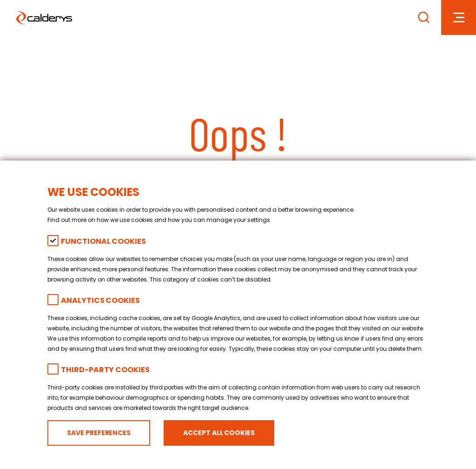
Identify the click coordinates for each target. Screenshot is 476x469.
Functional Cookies (103, 241)
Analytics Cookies (100, 300)
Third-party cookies (105, 370)
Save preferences (99, 433)
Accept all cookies (219, 433)
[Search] (424, 17)
